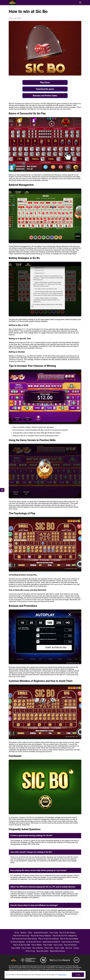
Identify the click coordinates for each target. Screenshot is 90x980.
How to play (54, 933)
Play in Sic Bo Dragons (67, 933)
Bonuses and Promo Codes (45, 96)
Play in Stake (48, 945)
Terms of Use (30, 951)
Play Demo (45, 82)
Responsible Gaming (57, 951)
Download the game (45, 89)
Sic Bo (11, 18)
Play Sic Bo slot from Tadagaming (65, 936)
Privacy (76, 948)
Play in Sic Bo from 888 (22, 945)
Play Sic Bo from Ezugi (21, 936)
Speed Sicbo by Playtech (51, 942)
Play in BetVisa (38, 948)
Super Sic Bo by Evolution (70, 942)
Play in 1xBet (59, 948)
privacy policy (62, 975)
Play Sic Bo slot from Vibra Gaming (24, 939)
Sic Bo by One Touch (34, 942)
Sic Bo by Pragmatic (18, 942)
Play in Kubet (26, 948)
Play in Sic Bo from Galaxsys (49, 939)
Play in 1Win (49, 948)
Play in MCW (16, 948)
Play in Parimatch (70, 945)
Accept (78, 975)
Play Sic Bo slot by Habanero (41, 936)
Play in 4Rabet (37, 945)
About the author (42, 951)
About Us (69, 948)
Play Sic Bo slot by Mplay (69, 939)
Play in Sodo (58, 945)
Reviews (24, 933)
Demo (30, 933)
